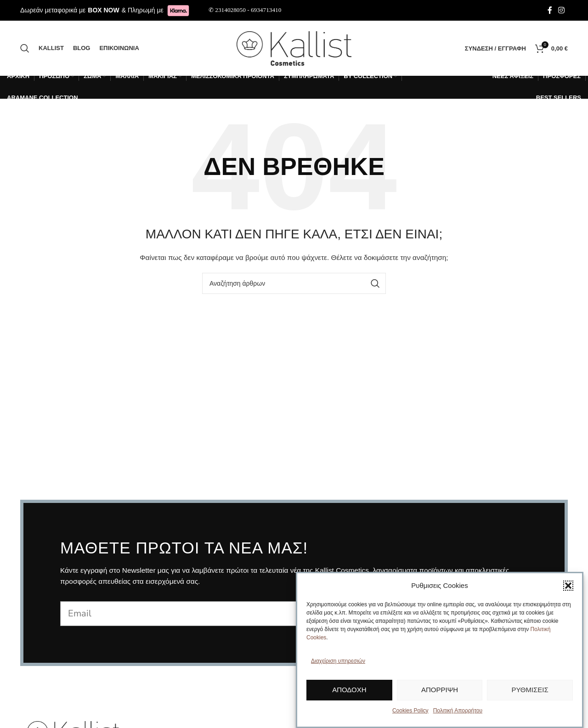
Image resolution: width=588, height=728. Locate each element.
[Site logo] (294, 48)
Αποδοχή (349, 690)
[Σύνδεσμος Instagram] (562, 10)
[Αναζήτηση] (25, 48)
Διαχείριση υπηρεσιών (338, 661)
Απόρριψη (440, 690)
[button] (568, 586)
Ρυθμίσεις (530, 690)
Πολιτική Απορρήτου (458, 711)
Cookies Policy (410, 711)
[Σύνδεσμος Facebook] (550, 10)
